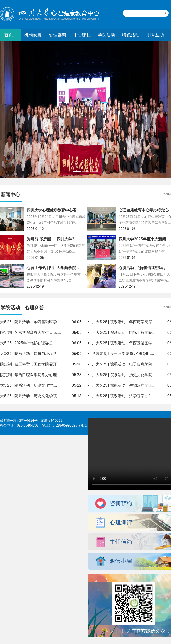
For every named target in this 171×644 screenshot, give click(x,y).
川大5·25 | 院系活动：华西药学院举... (124, 322)
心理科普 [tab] (34, 308)
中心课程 (82, 35)
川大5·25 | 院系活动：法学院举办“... (122, 396)
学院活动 (106, 35)
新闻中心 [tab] (10, 195)
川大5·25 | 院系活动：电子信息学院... (124, 364)
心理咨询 (57, 35)
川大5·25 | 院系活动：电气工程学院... (124, 332)
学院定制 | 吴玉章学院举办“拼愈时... (122, 354)
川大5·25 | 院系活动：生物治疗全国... (124, 385)
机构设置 (33, 35)
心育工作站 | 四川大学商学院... (53, 268)
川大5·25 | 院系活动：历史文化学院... (124, 375)
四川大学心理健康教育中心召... (53, 210)
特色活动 (131, 35)
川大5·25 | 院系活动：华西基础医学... (124, 343)
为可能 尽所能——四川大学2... (52, 239)
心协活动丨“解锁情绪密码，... (144, 268)
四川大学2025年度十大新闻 (142, 239)
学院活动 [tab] (10, 308)
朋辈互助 (155, 35)
